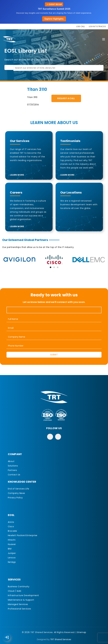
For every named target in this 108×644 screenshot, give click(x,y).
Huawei (12, 544)
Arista (11, 522)
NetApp (12, 562)
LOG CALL (81, 26)
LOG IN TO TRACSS (97, 26)
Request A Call (66, 98)
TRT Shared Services (61, 639)
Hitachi (12, 540)
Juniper (12, 553)
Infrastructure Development (23, 595)
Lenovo (12, 558)
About (11, 461)
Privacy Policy (15, 498)
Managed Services (18, 604)
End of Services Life (19, 489)
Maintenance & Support (21, 600)
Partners (12, 470)
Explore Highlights (54, 19)
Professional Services (19, 609)
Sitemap (82, 632)
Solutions (13, 466)
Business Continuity (19, 587)
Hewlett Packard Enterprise (23, 535)
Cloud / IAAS (15, 591)
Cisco (11, 526)
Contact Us (14, 475)
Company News (16, 493)
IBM (10, 549)
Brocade (12, 531)
